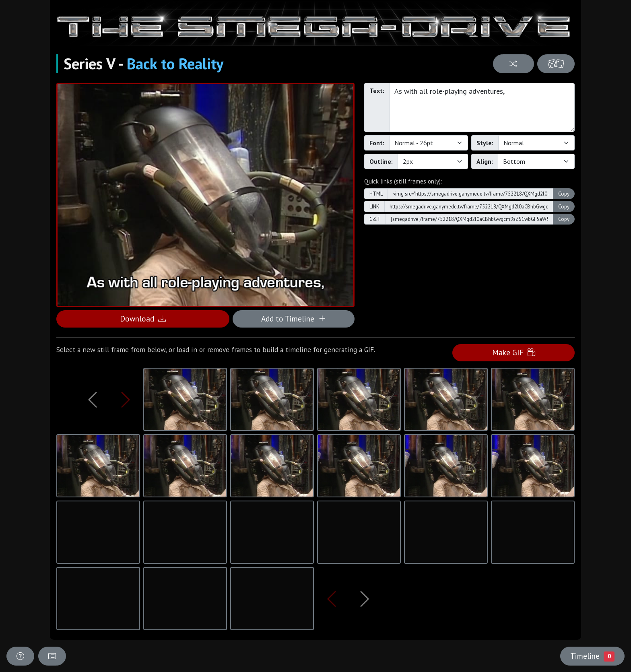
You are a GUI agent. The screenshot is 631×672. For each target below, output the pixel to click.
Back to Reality (175, 64)
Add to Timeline (294, 318)
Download (143, 318)
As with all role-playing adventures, (482, 107)
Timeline (592, 656)
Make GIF (514, 352)
